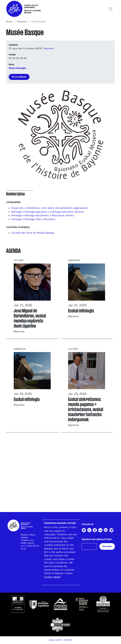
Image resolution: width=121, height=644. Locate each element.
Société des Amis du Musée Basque (33, 233)
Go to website (19, 77)
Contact (68, 640)
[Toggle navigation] (111, 9)
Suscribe (107, 546)
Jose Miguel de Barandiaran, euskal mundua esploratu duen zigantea (30, 318)
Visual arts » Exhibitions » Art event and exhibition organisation (50, 208)
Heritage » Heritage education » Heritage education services (48, 212)
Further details (52, 577)
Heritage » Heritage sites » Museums (33, 219)
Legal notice (55, 640)
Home (9, 22)
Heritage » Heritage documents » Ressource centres (42, 215)
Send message (17, 68)
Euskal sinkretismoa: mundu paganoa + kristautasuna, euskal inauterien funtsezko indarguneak (86, 409)
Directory (22, 22)
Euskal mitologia (81, 311)
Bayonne (49, 48)
